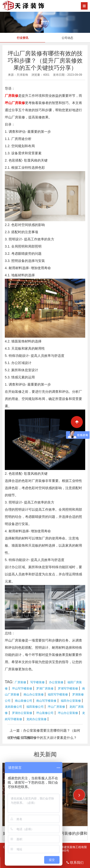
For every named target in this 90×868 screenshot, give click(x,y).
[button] (79, 795)
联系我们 (75, 863)
